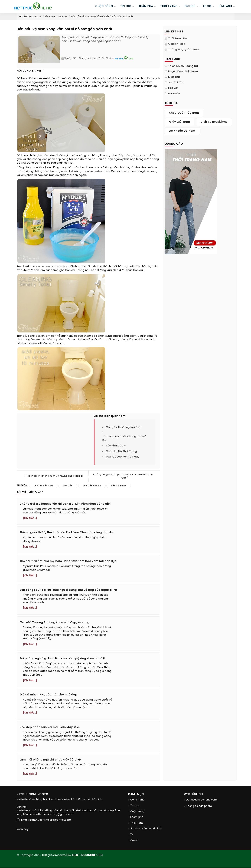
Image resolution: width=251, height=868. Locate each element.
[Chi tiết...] (30, 518)
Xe (132, 835)
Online (134, 841)
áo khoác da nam (182, 131)
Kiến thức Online (30, 17)
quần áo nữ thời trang (121, 451)
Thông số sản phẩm (199, 807)
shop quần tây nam (184, 113)
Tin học (135, 806)
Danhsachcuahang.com (202, 800)
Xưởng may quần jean (183, 50)
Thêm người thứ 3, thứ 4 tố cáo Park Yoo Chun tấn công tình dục (67, 532)
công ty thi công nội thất (124, 427)
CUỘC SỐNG (104, 6)
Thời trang (137, 823)
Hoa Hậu (174, 94)
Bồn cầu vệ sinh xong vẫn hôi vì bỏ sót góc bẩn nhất (102, 17)
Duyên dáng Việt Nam (183, 72)
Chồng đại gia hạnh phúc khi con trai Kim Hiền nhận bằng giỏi (123, 476)
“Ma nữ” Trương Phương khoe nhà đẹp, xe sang (54, 622)
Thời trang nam (179, 39)
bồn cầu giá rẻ (92, 486)
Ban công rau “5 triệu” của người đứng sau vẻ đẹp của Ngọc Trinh (68, 590)
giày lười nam (180, 122)
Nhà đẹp (63, 17)
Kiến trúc (174, 77)
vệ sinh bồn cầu (43, 486)
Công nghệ (137, 800)
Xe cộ (207, 6)
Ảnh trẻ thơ (176, 83)
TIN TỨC (126, 6)
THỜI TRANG (169, 6)
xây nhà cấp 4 (116, 446)
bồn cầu (55, 79)
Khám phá (137, 818)
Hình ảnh (225, 6)
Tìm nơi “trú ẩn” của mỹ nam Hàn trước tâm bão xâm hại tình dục (68, 561)
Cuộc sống (137, 812)
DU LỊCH (190, 6)
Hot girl (173, 88)
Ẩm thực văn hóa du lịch (146, 829)
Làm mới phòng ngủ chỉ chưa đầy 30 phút (50, 760)
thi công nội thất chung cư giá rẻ (124, 438)
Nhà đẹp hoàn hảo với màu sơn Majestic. (50, 727)
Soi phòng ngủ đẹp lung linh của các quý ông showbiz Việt (63, 659)
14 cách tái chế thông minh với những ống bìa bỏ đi (54, 476)
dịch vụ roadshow (214, 122)
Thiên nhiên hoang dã (183, 66)
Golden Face (177, 44)
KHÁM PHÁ (146, 6)
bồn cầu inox (119, 486)
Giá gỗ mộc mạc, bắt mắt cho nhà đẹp (48, 695)
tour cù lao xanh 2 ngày (123, 457)
